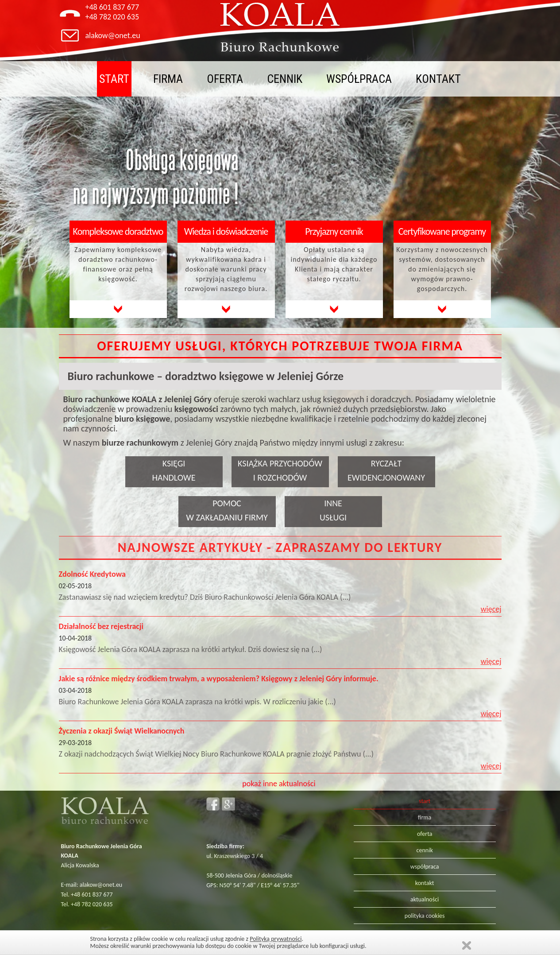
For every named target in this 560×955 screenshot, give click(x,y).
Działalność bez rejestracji (101, 626)
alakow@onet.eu (113, 35)
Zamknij (467, 945)
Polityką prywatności (276, 939)
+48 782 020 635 (112, 17)
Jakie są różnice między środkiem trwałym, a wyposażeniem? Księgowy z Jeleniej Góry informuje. (219, 679)
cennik (285, 79)
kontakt (438, 79)
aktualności (425, 899)
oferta (225, 79)
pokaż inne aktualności (279, 784)
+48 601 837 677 (112, 7)
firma (168, 79)
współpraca (359, 79)
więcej (491, 609)
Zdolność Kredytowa (92, 574)
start (114, 79)
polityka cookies (425, 916)
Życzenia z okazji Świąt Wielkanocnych (122, 731)
